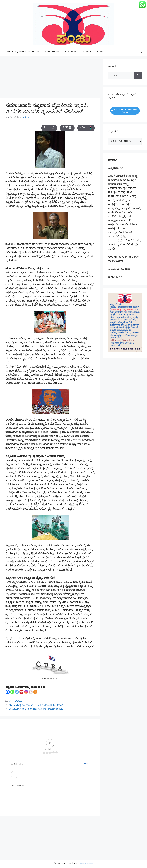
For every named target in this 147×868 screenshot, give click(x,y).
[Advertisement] (50, 78)
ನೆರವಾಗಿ (100, 52)
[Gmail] (31, 692)
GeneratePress (86, 864)
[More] (35, 692)
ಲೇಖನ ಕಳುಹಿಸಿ (52, 52)
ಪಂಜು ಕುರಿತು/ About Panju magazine (23, 52)
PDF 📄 (67, 128)
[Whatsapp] (12, 692)
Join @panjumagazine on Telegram (124, 111)
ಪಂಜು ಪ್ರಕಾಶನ (71, 52)
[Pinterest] (21, 692)
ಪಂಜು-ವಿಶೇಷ (16, 702)
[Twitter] (17, 692)
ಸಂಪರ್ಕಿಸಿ (87, 52)
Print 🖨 (49, 128)
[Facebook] (8, 692)
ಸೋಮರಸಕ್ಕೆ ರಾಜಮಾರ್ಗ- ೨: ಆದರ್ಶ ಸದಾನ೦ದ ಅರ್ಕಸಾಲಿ (36, 705)
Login (86, 764)
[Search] (138, 76)
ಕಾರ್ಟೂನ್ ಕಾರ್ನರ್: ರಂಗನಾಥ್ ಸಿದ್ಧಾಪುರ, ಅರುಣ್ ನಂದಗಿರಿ (36, 709)
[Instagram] (26, 692)
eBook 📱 (86, 128)
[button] (141, 52)
